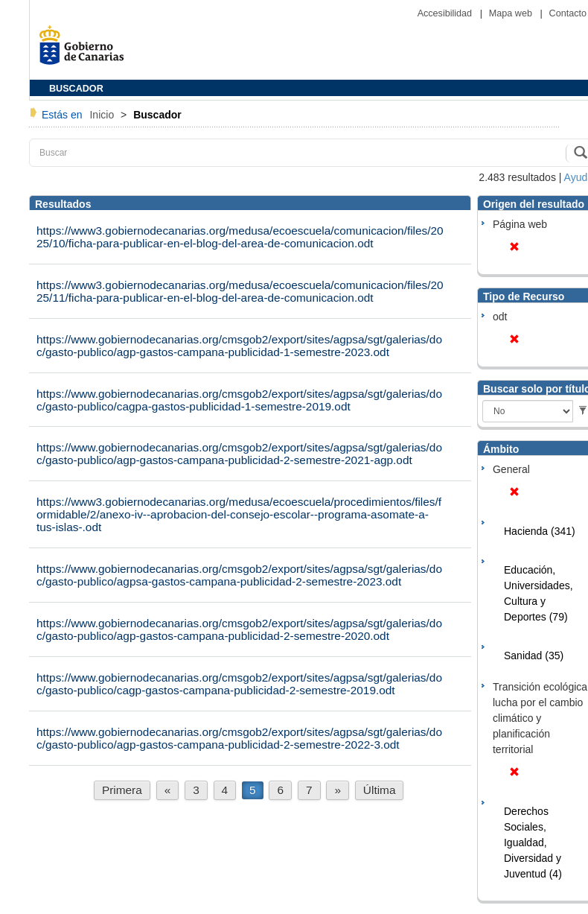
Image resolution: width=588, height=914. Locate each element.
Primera (122, 790)
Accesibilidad (446, 13)
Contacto (568, 13)
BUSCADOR (76, 89)
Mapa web (512, 13)
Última (380, 790)
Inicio (103, 115)
